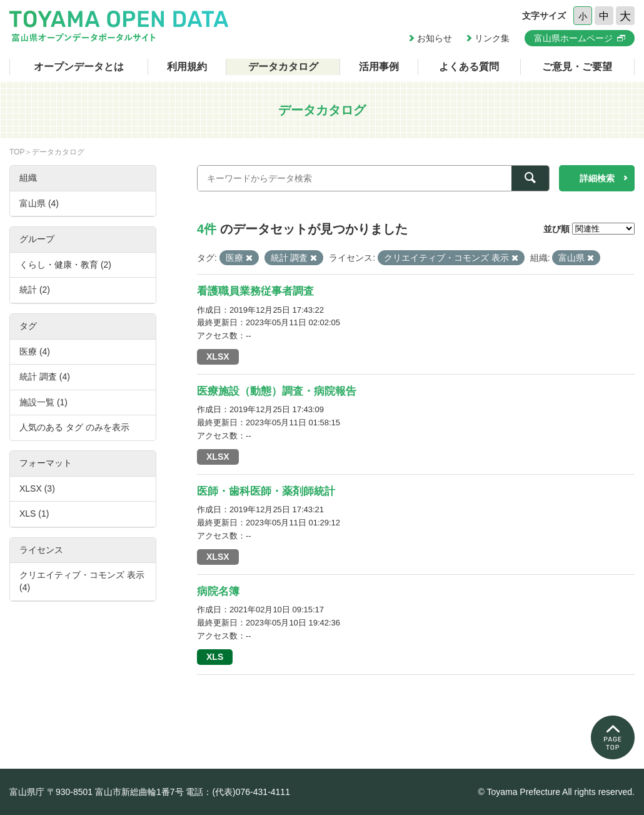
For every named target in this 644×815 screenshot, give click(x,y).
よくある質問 (469, 67)
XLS (215, 657)
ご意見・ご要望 (577, 67)
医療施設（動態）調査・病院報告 (277, 391)
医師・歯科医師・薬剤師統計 (266, 491)
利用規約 (187, 67)
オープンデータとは (79, 67)
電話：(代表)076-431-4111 (238, 792)
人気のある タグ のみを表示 (74, 427)
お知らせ (435, 38)
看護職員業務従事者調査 (255, 291)
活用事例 (379, 67)
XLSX (218, 357)
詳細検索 (597, 178)
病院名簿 (218, 591)
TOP (17, 152)
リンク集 (492, 38)
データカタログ (283, 67)
